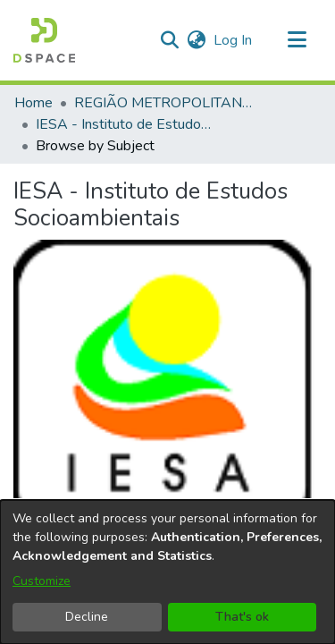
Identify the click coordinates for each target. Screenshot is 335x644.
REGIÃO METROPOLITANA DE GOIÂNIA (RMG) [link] (163, 103)
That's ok (242, 617)
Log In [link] (234, 40)
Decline (87, 617)
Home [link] (33, 103)
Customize (42, 581)
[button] (44, 40)
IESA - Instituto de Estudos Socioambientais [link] (125, 124)
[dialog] (167, 572)
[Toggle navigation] (297, 40)
